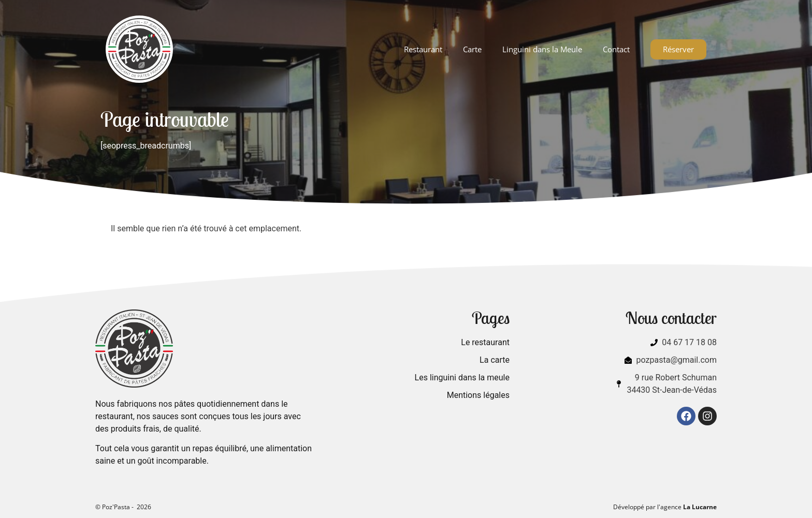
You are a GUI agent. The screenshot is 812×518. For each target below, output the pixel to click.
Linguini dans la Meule (542, 49)
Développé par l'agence (665, 507)
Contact (616, 49)
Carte (472, 49)
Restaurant (423, 49)
